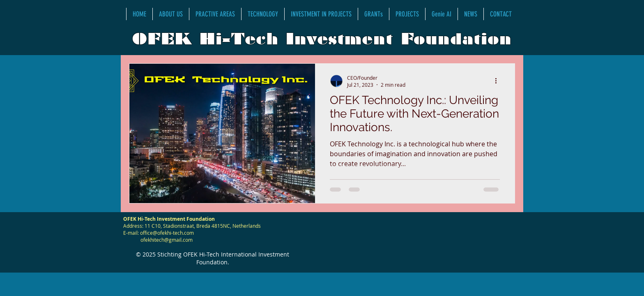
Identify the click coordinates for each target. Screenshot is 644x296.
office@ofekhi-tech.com (167, 233)
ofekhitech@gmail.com (167, 240)
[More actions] (499, 81)
